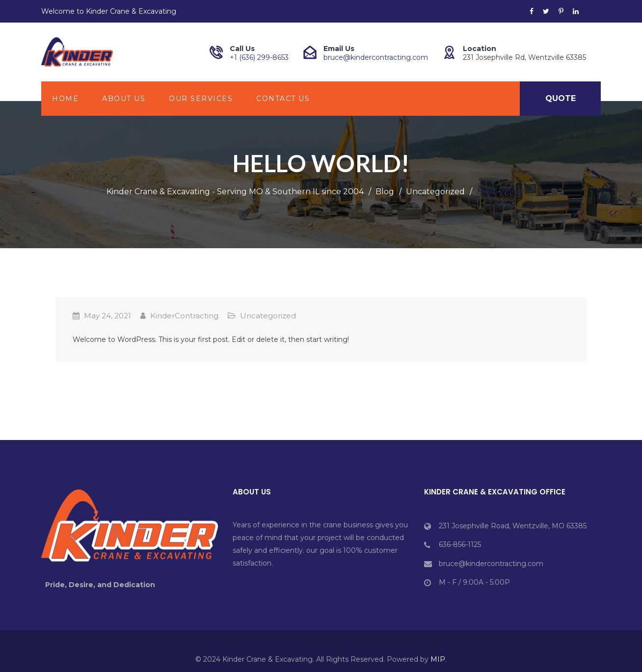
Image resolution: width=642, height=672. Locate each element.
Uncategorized (268, 316)
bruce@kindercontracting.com (376, 57)
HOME (65, 99)
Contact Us (283, 99)
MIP (438, 659)
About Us (124, 99)
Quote (561, 98)
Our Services (201, 99)
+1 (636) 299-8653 (259, 57)
